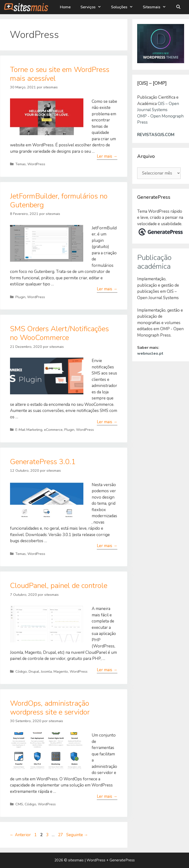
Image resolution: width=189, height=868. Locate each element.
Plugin (20, 297)
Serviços (93, 7)
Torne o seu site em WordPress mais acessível (60, 74)
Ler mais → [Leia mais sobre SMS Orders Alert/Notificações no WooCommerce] (107, 422)
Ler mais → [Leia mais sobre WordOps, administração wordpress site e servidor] (107, 796)
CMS (19, 804)
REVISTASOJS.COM (156, 135)
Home (65, 7)
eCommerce (53, 430)
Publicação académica (154, 262)
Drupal (34, 671)
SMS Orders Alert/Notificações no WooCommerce (59, 333)
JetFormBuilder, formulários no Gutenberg (59, 201)
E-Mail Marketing (29, 430)
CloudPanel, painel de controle (59, 586)
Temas (21, 164)
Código (21, 671)
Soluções (124, 7)
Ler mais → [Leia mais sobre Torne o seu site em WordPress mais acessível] (107, 156)
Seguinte (77, 835)
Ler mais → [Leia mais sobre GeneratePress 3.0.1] (107, 546)
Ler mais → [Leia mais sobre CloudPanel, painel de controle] (107, 670)
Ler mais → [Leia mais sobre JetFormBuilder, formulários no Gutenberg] (107, 289)
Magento (61, 671)
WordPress (36, 164)
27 (61, 835)
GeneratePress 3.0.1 (43, 462)
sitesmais (76, 860)
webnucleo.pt (150, 353)
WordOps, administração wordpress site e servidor (50, 708)
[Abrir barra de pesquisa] (178, 7)
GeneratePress (122, 860)
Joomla (46, 671)
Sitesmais (157, 7)
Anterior (20, 835)
